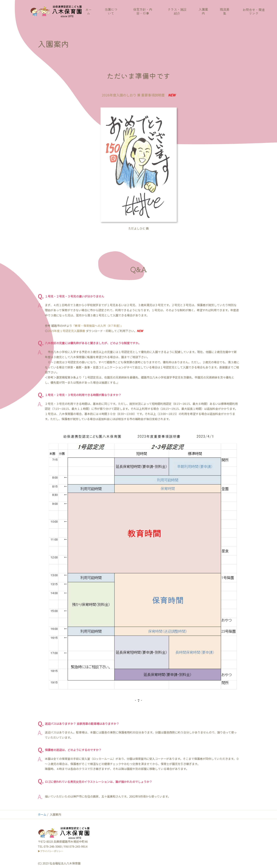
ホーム (42, 814)
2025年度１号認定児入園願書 (66, 331)
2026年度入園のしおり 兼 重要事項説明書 (133, 95)
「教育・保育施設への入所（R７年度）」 (98, 326)
